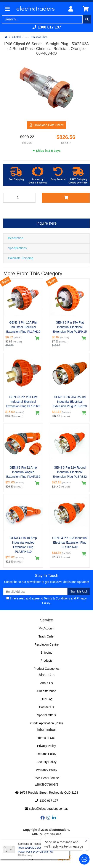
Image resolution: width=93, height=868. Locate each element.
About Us (46, 683)
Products (46, 661)
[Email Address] (35, 592)
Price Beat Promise (46, 778)
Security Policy (46, 762)
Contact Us (46, 707)
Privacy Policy (46, 746)
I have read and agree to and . (46, 601)
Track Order (46, 636)
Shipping (47, 653)
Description (16, 238)
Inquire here (46, 223)
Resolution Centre (46, 644)
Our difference (46, 691)
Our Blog (46, 699)
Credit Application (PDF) (46, 723)
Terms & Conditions (57, 598)
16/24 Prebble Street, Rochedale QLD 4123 (46, 793)
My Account (46, 628)
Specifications (17, 248)
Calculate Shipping (21, 258)
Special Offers (46, 715)
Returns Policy (46, 754)
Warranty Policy (46, 770)
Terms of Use (46, 738)
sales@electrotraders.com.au (46, 809)
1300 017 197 (47, 27)
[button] (47, 125)
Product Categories (46, 669)
